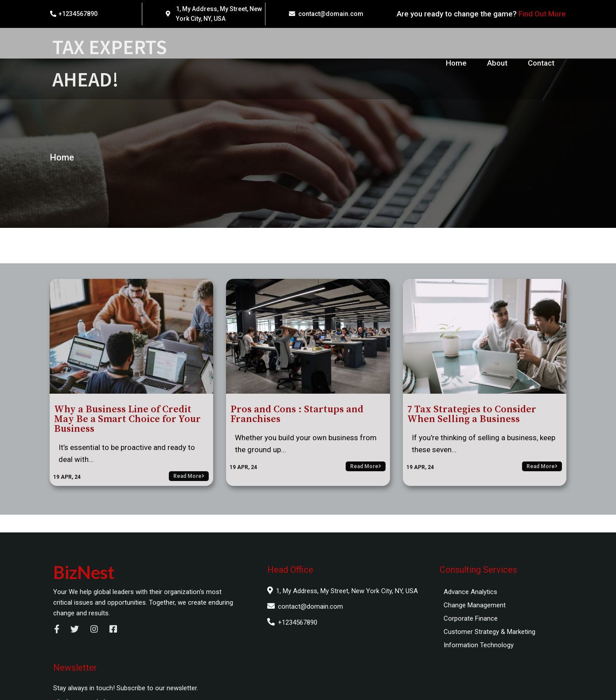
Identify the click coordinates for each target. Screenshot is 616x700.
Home (61, 166)
